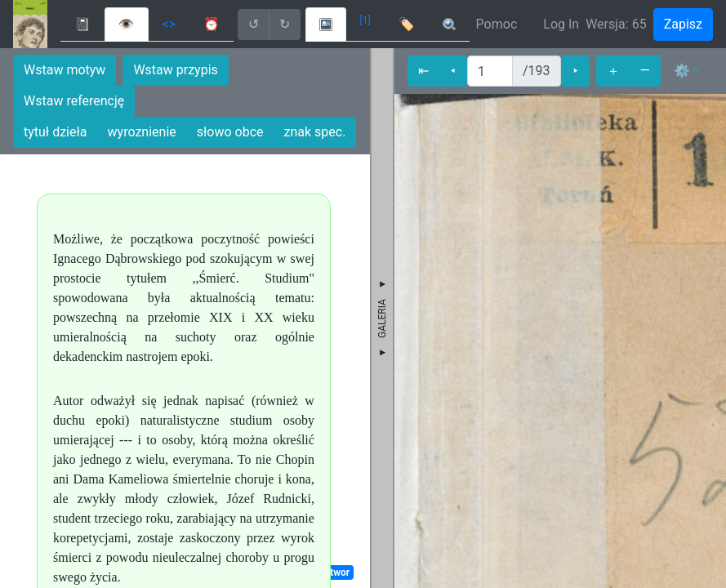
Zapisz (683, 24)
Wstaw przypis (175, 70)
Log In (561, 24)
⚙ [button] (682, 71)
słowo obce (230, 132)
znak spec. (315, 132)
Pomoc (497, 24)
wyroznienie (142, 132)
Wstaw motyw (65, 70)
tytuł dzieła (56, 132)
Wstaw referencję (74, 101)
